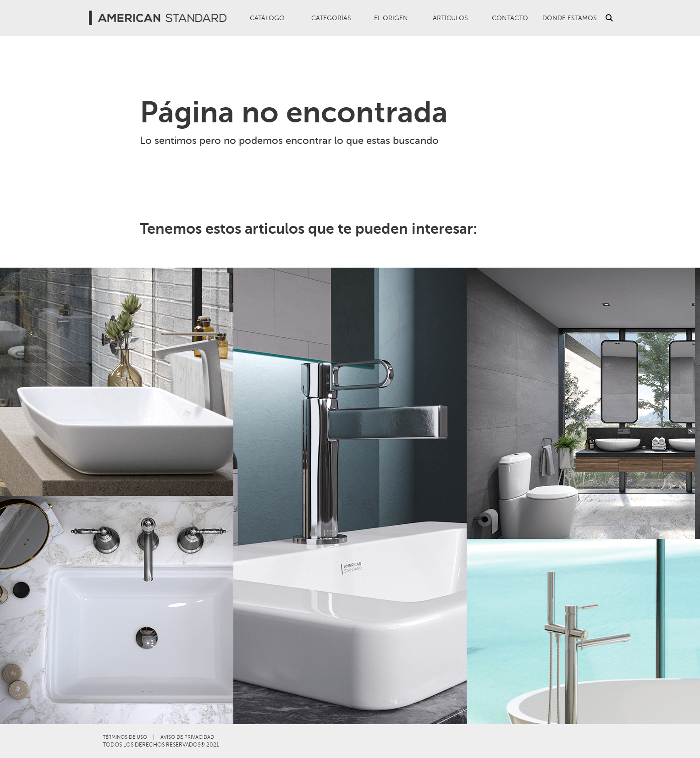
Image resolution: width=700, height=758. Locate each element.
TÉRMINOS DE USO (125, 737)
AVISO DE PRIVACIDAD (187, 737)
